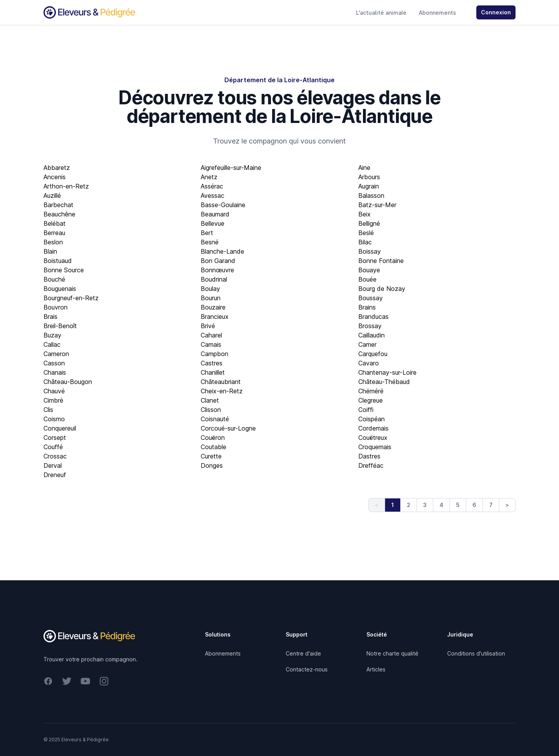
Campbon (214, 354)
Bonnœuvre (217, 270)
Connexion (496, 12)
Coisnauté (215, 419)
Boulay (210, 289)
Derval (53, 465)
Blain (50, 251)
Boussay (371, 298)
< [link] (377, 505)
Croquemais (375, 447)
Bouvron (56, 307)
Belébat (55, 223)
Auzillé (52, 195)
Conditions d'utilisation (476, 653)
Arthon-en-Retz (66, 186)
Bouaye (369, 270)
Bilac (365, 242)
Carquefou (373, 354)
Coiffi (366, 410)
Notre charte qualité (392, 653)
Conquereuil (60, 428)
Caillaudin (372, 335)
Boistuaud (58, 261)
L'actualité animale (381, 13)
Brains (367, 307)
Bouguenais (60, 289)
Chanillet (213, 372)
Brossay (370, 326)
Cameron (56, 354)
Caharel (211, 335)
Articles (376, 669)
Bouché (54, 279)
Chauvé (54, 391)
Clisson (211, 410)
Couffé (53, 447)
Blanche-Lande (222, 251)
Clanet (210, 400)
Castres (212, 363)
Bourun (211, 298)
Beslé (366, 233)
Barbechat (58, 205)
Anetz (209, 177)
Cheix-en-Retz (222, 391)
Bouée (367, 279)
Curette (211, 456)
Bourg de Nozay (382, 289)
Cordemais (373, 428)
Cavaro (369, 363)
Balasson (371, 195)
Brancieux (215, 317)
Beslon (53, 242)
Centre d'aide (303, 653)
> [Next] (507, 505)
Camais (211, 344)
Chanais (55, 372)
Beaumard (215, 214)
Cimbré (53, 400)
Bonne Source (64, 270)
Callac (52, 344)
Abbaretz (57, 168)
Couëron (213, 438)
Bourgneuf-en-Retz (71, 298)
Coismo (54, 419)
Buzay (52, 335)
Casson (54, 363)
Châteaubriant (221, 382)
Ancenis (55, 177)
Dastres (369, 456)
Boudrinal (214, 279)
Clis (48, 410)
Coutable (214, 447)
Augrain (369, 186)
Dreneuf (55, 475)
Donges (212, 465)
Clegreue (371, 400)
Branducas (373, 317)
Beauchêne (59, 214)
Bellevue (213, 223)
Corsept (55, 438)
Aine (364, 168)
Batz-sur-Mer (377, 205)
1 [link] (393, 505)
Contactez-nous (307, 669)
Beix (365, 214)
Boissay (370, 251)
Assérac (212, 186)
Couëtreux (373, 438)
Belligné (369, 223)
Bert (207, 233)
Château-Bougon (68, 382)
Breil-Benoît (60, 326)
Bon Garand (218, 261)
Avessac (213, 195)
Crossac (55, 456)
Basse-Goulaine (223, 205)
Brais (50, 317)
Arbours (369, 177)
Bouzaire (213, 307)
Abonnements (437, 13)
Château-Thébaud (384, 382)
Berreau (54, 233)
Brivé (208, 326)
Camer (367, 344)
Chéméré (371, 391)
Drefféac (371, 465)
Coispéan (372, 419)
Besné (210, 242)
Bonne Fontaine (381, 261)
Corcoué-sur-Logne (228, 428)
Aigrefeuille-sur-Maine (231, 168)
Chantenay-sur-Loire (387, 372)
